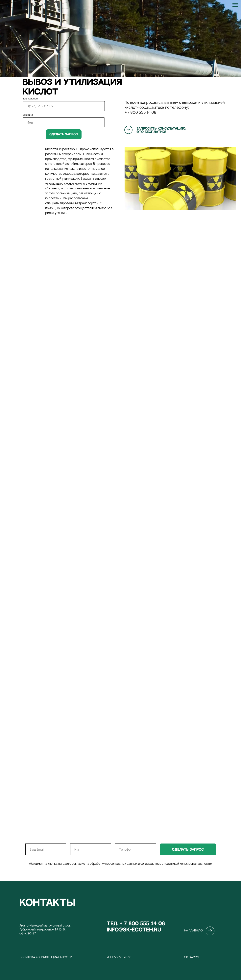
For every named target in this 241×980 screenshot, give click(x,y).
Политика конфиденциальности (46, 957)
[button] (129, 130)
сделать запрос (188, 850)
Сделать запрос (64, 134)
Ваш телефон (30, 99)
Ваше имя (28, 115)
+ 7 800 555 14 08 (140, 112)
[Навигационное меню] (235, 5)
